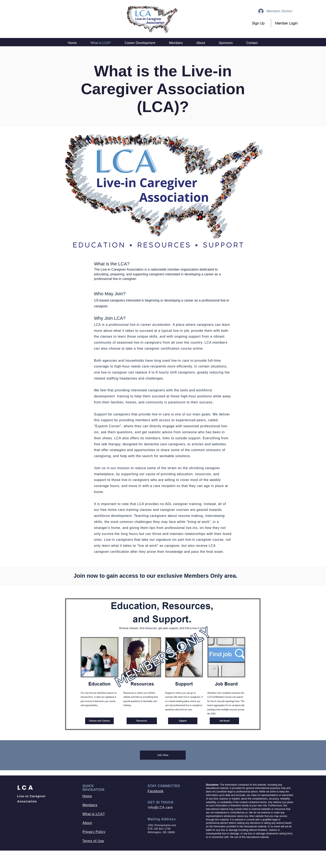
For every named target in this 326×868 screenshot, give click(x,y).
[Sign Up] (259, 23)
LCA (26, 788)
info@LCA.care (160, 808)
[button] (286, 23)
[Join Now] (163, 755)
